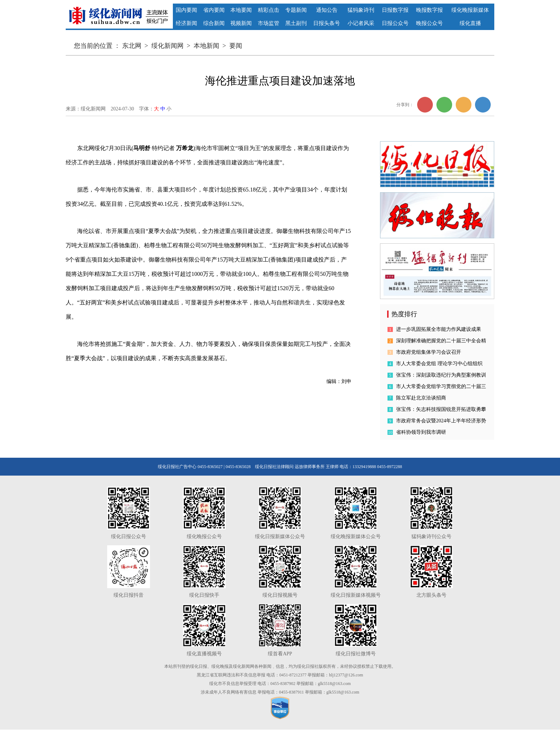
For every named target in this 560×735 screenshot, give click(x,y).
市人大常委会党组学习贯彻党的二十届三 (441, 386)
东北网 (132, 46)
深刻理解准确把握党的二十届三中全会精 (441, 341)
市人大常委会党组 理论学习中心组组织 (439, 364)
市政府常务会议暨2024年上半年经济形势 (441, 421)
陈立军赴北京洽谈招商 (421, 398)
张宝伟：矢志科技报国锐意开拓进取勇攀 (441, 409)
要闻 (236, 46)
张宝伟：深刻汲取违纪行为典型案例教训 (441, 375)
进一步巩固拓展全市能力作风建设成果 (439, 329)
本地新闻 (206, 46)
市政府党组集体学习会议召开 (429, 352)
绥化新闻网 (167, 46)
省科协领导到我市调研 (421, 432)
